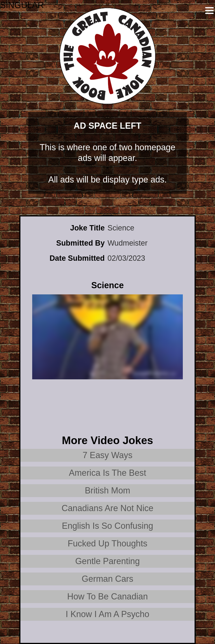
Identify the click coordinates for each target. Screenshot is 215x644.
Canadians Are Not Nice (107, 508)
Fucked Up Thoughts (108, 543)
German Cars (107, 579)
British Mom (107, 490)
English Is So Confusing (107, 526)
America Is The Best (107, 473)
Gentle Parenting (108, 561)
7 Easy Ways (107, 455)
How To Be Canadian (107, 596)
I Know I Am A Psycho (108, 614)
